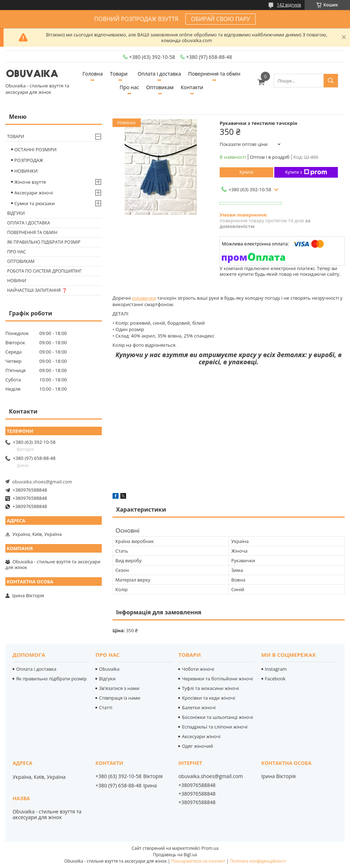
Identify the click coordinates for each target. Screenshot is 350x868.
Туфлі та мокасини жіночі (210, 688)
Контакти (192, 87)
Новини (17, 281)
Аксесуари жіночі (34, 193)
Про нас (129, 87)
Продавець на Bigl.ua (175, 855)
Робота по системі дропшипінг (44, 271)
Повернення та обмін (214, 74)
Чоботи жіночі (198, 669)
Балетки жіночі (199, 707)
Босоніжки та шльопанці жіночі (217, 717)
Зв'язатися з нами (119, 688)
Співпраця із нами (119, 698)
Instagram (276, 669)
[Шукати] (331, 81)
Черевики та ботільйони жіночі (217, 679)
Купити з (306, 172)
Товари (119, 74)
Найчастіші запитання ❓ (37, 290)
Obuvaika (109, 669)
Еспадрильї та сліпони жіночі (215, 727)
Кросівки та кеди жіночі (208, 698)
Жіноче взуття (30, 182)
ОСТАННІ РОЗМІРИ (35, 149)
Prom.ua (210, 848)
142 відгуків (289, 5)
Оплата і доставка (159, 74)
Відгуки (16, 213)
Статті (106, 707)
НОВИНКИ (26, 171)
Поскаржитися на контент (198, 861)
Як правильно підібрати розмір (44, 242)
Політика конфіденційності (258, 861)
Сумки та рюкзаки (34, 203)
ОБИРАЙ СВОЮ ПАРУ (221, 19)
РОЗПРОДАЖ (29, 160)
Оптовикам (160, 87)
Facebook (275, 679)
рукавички (144, 298)
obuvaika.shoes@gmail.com (42, 482)
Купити (246, 172)
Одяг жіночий (197, 746)
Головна (93, 74)
